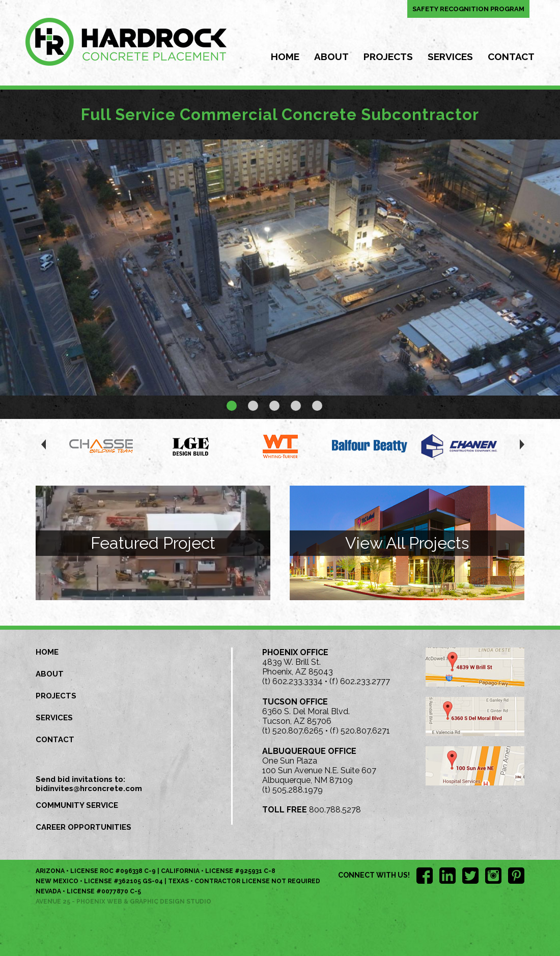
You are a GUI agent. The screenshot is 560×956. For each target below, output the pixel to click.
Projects (388, 57)
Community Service (77, 805)
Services (450, 57)
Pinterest (516, 876)
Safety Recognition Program (468, 9)
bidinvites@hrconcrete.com (89, 789)
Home (285, 57)
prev (41, 447)
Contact (511, 57)
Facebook (425, 876)
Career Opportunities (83, 827)
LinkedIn (447, 876)
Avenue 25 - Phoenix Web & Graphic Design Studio (123, 902)
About (331, 57)
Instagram (493, 876)
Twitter (470, 876)
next (519, 447)
